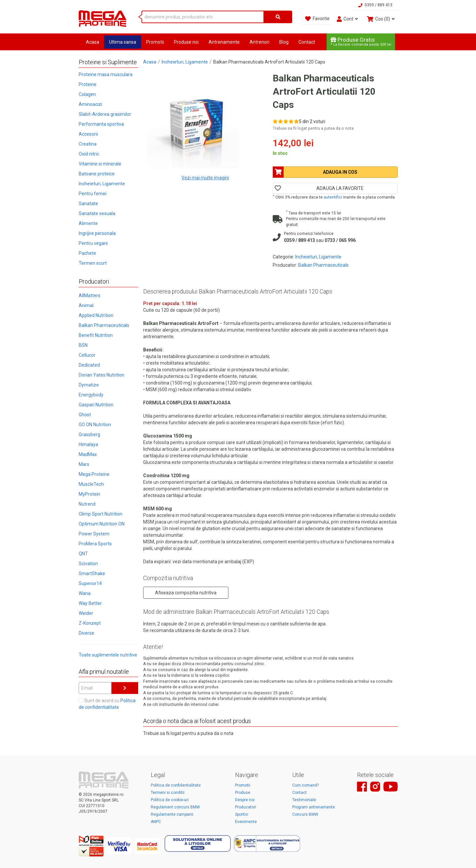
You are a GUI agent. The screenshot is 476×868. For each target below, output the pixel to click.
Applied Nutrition (96, 315)
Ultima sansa (123, 42)
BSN (83, 345)
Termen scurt (93, 263)
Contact (307, 42)
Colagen (87, 94)
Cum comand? (305, 785)
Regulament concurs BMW (175, 807)
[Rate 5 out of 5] (296, 121)
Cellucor (87, 355)
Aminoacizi (90, 104)
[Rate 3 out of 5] (286, 121)
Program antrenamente (314, 807)
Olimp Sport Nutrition (100, 514)
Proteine (88, 84)
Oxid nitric (89, 154)
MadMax (88, 454)
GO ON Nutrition (95, 425)
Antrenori (259, 42)
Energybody (91, 395)
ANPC (156, 822)
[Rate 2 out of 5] (280, 121)
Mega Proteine (94, 474)
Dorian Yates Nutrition (101, 375)
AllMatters (90, 296)
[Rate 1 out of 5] (275, 121)
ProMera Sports (95, 544)
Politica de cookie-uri (170, 800)
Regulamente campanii (172, 814)
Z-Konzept (90, 623)
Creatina (88, 144)
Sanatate (88, 204)
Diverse (86, 633)
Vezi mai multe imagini (205, 178)
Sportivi (242, 814)
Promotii (155, 42)
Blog (284, 42)
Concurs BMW (305, 814)
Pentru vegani (93, 243)
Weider (86, 613)
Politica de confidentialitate (176, 785)
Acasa (93, 42)
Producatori (246, 807)
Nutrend (87, 504)
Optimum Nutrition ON (102, 524)
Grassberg (89, 434)
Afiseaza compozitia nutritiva (186, 593)
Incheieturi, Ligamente (102, 184)
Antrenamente (224, 42)
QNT (83, 554)
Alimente (88, 223)
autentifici (333, 197)
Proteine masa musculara (106, 74)
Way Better (90, 603)
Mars (84, 464)
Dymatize (89, 385)
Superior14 (90, 583)
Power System (94, 534)
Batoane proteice (97, 174)
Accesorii (88, 134)
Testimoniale (304, 800)
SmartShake (92, 573)
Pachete (87, 253)
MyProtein (89, 494)
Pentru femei (93, 194)
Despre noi (245, 800)
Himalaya (88, 444)
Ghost (85, 415)
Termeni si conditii (168, 793)
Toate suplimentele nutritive (108, 655)
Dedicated (89, 365)
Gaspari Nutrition (96, 405)
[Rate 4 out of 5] (291, 121)
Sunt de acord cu (107, 704)
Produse (243, 793)
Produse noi (186, 42)
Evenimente (246, 822)
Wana (85, 593)
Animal (86, 305)
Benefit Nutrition (96, 335)
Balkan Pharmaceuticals (104, 325)
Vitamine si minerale (100, 164)
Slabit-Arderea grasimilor (105, 114)
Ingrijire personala (97, 233)
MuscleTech (91, 484)
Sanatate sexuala (97, 213)
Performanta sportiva (101, 124)
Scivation (88, 564)
